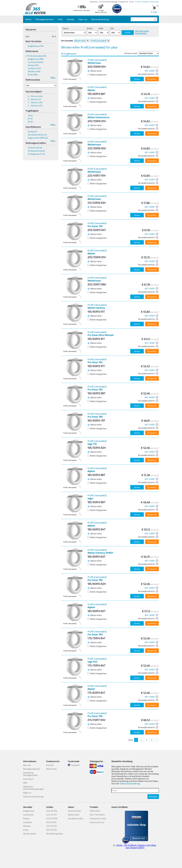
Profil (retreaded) (37, 56)
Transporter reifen (98, 818)
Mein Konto (155, 2)
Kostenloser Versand (82, 10)
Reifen (28, 19)
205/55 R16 (52, 811)
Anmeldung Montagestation (30, 774)
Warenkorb (152, 79)
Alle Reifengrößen (54, 834)
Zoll (112, 28)
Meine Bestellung (100, 19)
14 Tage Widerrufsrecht (101, 11)
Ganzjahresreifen (76, 818)
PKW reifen (95, 811)
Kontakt (145, 2)
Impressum (28, 779)
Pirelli (26, 830)
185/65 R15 (51, 830)
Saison (66, 28)
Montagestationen (45, 19)
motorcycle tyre (97, 822)
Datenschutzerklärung (33, 797)
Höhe (101, 28)
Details (137, 79)
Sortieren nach (131, 53)
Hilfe (138, 2)
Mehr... (53, 77)
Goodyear (28, 822)
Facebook (74, 765)
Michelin (27, 826)
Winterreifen (82, 41)
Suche (128, 33)
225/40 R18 (52, 818)
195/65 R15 (51, 822)
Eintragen (153, 797)
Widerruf (27, 793)
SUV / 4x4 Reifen (97, 815)
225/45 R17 (52, 815)
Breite (90, 28)
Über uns (83, 19)
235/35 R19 (51, 826)
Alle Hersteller (30, 834)
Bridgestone (29, 811)
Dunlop (26, 818)
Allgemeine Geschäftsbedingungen (33, 788)
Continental (28, 815)
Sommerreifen (74, 811)
